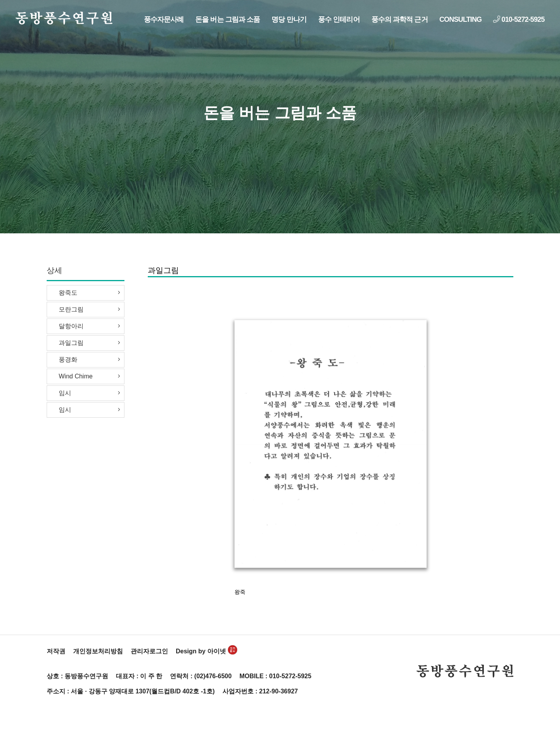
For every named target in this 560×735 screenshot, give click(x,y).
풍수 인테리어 (339, 19)
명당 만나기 (289, 19)
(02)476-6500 (213, 676)
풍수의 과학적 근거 (400, 19)
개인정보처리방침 (98, 651)
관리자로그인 (149, 651)
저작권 (56, 651)
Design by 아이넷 (206, 651)
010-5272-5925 (519, 19)
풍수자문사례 (164, 19)
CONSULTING (461, 19)
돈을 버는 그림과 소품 (227, 19)
